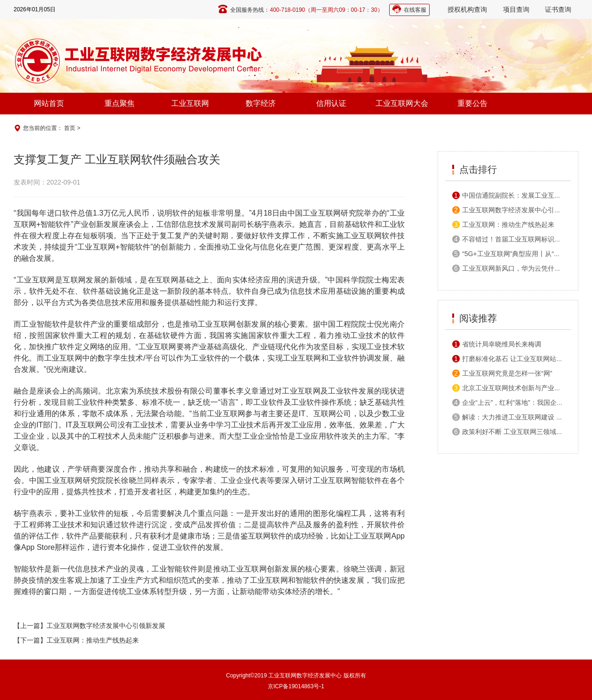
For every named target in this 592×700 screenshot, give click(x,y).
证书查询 (558, 9)
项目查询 (516, 9)
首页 (70, 128)
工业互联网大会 (402, 103)
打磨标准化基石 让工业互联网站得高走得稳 (521, 359)
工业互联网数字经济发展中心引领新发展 (516, 210)
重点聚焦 (120, 103)
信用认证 (331, 103)
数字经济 (261, 103)
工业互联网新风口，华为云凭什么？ (510, 268)
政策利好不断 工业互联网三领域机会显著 (517, 432)
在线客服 (415, 10)
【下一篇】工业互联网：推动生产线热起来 (76, 640)
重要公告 (472, 103)
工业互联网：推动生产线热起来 (503, 225)
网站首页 (49, 103)
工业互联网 (190, 103)
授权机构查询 (467, 9)
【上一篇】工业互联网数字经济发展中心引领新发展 (89, 626)
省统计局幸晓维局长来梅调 (497, 344)
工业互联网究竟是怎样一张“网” (502, 373)
